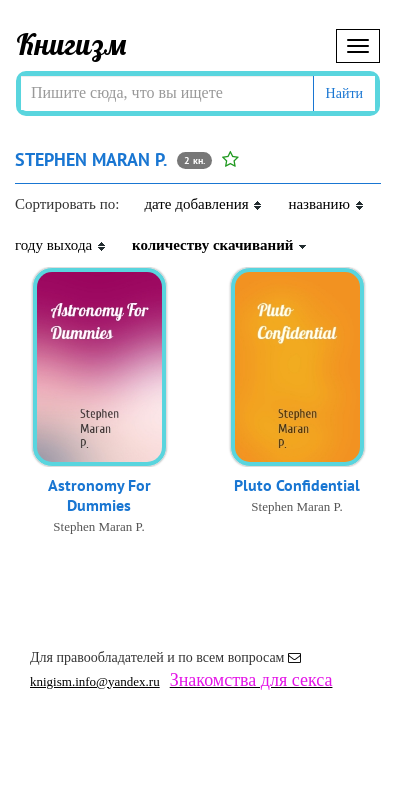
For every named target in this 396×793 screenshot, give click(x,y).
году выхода (61, 245)
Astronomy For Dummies (99, 495)
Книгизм (71, 44)
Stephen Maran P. (98, 526)
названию (326, 204)
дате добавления (203, 204)
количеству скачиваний (220, 245)
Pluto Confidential (297, 485)
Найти (344, 93)
